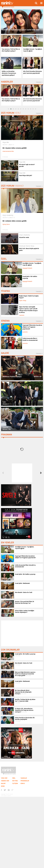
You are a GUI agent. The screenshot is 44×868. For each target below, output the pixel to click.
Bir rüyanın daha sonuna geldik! (15, 148)
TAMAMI (38, 82)
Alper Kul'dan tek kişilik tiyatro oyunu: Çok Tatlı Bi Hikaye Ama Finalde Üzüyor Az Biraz (28, 310)
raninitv (22, 315)
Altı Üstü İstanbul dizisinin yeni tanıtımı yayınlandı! (33, 72)
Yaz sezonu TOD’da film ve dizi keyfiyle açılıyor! (11, 50)
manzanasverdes (8, 151)
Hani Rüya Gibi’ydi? (26, 175)
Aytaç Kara (6, 224)
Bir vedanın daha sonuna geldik (15, 221)
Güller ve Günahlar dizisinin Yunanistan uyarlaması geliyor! (9, 73)
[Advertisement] (22, 633)
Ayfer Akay (23, 300)
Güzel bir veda (24, 237)
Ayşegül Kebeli (27, 268)
